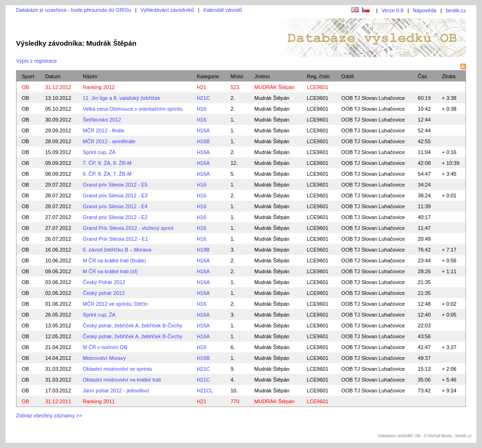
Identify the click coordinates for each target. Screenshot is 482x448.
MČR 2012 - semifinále (109, 141)
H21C (203, 98)
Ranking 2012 (99, 87)
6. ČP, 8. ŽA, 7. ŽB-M (107, 174)
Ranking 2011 (99, 401)
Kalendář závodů (223, 10)
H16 (201, 109)
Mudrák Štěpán (272, 98)
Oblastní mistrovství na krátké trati (122, 380)
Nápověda (425, 10)
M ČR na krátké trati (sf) (110, 271)
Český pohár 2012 (104, 293)
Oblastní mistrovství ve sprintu (117, 369)
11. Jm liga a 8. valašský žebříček (121, 98)
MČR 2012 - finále (104, 130)
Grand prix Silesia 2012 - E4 (115, 206)
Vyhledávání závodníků (167, 10)
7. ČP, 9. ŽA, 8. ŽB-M (107, 163)
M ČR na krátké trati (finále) (114, 261)
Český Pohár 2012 (104, 282)
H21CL (205, 391)
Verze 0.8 (393, 10)
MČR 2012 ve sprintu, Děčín (115, 304)
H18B (203, 250)
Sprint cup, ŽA (99, 152)
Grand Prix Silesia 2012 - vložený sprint (128, 228)
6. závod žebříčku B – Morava (117, 250)
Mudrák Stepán (272, 250)
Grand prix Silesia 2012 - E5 (115, 185)
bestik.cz (456, 10)
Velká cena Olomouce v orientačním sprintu (133, 109)
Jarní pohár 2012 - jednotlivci (116, 391)
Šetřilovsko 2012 (102, 120)
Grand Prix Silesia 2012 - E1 (116, 239)
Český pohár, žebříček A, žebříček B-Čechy (133, 326)
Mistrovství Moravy (104, 358)
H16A (203, 130)
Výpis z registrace (36, 61)
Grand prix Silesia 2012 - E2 (115, 217)
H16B (203, 141)
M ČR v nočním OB (105, 347)
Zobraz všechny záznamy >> (49, 415)
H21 (201, 87)
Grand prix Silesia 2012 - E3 (115, 195)
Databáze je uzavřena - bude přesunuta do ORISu (74, 10)
